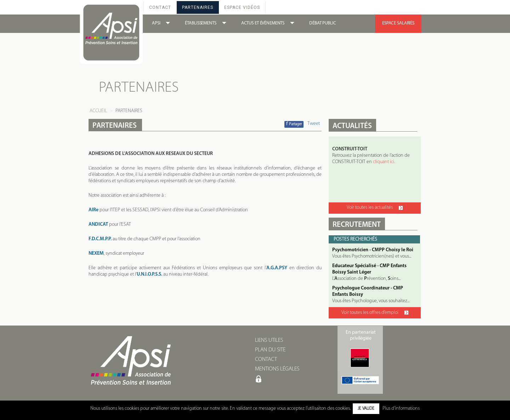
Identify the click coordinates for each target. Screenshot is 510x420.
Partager (294, 124)
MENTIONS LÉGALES (277, 369)
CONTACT (266, 359)
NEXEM (96, 254)
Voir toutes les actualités (375, 208)
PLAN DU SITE (270, 350)
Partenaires (198, 7)
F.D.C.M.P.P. (100, 239)
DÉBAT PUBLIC (322, 23)
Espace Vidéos (242, 7)
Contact (160, 7)
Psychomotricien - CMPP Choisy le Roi (373, 250)
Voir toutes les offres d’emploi (375, 313)
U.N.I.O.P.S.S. (149, 274)
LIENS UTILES (269, 340)
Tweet (314, 124)
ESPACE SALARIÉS (398, 23)
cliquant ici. (384, 162)
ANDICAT (98, 225)
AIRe (93, 210)
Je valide (366, 409)
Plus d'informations (401, 409)
